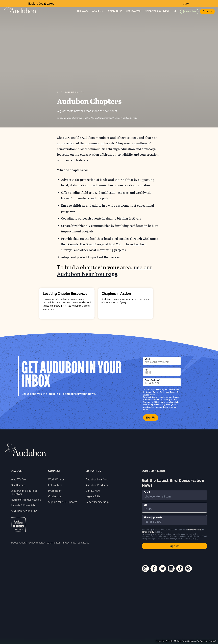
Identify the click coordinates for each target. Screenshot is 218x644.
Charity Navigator (18, 525)
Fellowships (55, 485)
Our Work (83, 11)
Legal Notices (53, 543)
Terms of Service (149, 532)
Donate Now (93, 491)
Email (147, 359)
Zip (146, 369)
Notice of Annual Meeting (26, 500)
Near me (191, 12)
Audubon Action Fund (24, 511)
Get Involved (133, 11)
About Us (97, 11)
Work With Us (56, 480)
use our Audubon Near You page (105, 271)
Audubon (20, 8)
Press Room (55, 491)
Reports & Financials (23, 505)
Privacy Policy (159, 392)
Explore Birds (114, 11)
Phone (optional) (152, 380)
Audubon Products (97, 485)
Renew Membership (97, 502)
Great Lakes (41, 4)
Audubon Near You (71, 92)
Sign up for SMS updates (63, 502)
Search (176, 11)
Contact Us (55, 496)
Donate (207, 12)
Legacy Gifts (93, 496)
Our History (18, 485)
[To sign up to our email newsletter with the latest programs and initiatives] (162, 361)
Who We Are (18, 480)
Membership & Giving (157, 11)
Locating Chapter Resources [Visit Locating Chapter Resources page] (67, 303)
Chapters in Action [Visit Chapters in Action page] (126, 303)
